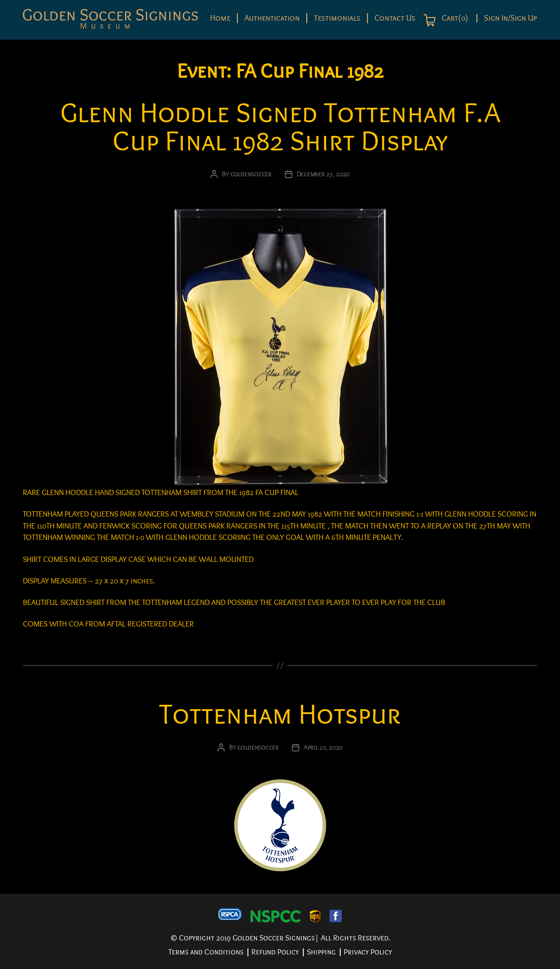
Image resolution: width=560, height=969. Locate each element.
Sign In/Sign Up (511, 18)
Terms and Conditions (206, 952)
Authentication (272, 18)
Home (220, 18)
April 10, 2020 (323, 747)
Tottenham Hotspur (280, 715)
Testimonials (337, 18)
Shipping (321, 952)
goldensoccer (251, 174)
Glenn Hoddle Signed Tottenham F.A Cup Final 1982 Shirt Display (280, 127)
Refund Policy (275, 952)
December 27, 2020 (323, 174)
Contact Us (395, 18)
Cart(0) (454, 18)
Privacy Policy (368, 952)
